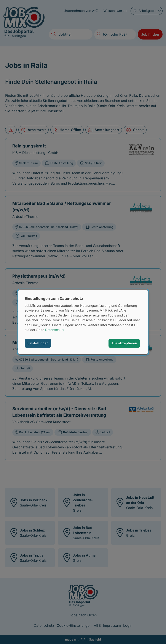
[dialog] (83, 322)
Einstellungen (38, 343)
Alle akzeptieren (124, 343)
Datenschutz (55, 330)
